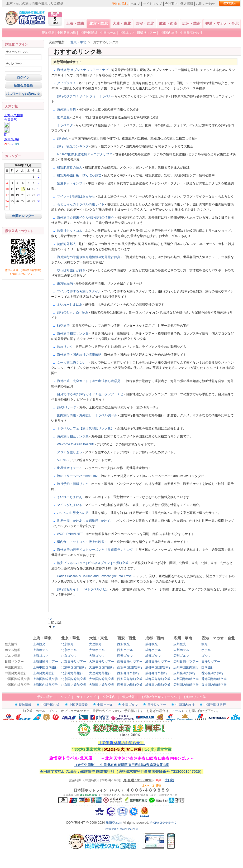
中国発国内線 (66, 33)
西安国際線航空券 (130, 679)
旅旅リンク (65, 347)
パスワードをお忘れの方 (23, 94)
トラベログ (65, 125)
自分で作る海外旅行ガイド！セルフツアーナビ (91, 394)
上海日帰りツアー (45, 662)
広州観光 (180, 644)
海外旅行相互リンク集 (73, 334)
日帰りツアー (146, 33)
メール (177, 711)
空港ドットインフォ (72, 183)
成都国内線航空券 (158, 685)
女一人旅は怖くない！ (73, 363)
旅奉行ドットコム (70, 231)
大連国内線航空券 (102, 685)
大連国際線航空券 (102, 679)
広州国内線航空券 (186, 685)
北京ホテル (69, 650)
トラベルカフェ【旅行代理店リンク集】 (86, 428)
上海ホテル (41, 650)
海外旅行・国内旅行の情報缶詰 (80, 355)
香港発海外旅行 (212, 673)
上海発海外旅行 (44, 673)
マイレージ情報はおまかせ (76, 196)
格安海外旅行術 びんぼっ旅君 (80, 175)
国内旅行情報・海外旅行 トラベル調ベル (87, 415)
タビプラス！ (67, 83)
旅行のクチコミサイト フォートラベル (85, 96)
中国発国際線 (88, 33)
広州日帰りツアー (186, 662)
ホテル (206, 650)
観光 (204, 644)
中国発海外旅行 (191, 33)
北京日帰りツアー (74, 662)
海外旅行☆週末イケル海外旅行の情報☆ (86, 218)
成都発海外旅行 (156, 673)
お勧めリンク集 (195, 697)
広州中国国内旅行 (186, 667)
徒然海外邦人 (67, 244)
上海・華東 (75, 23)
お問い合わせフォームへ (159, 697)
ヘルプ (135, 4)
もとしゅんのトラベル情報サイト (81, 204)
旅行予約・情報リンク (73, 484)
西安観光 (123, 644)
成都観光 (151, 644)
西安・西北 (145, 23)
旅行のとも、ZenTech (73, 312)
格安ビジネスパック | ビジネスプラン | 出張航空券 (93, 563)
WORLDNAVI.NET (70, 534)
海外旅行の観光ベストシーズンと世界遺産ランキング (95, 550)
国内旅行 (208, 667)
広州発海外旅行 (184, 673)
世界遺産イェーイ (70, 468)
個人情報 (187, 4)
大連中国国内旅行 (102, 667)
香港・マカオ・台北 (222, 23)
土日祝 (169, 780)
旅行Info (63, 138)
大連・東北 (122, 23)
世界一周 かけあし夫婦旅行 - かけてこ (86, 521)
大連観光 (95, 644)
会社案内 (171, 4)
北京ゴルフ (69, 656)
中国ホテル (108, 33)
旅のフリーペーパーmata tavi (78, 476)
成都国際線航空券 (158, 679)
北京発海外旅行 (72, 673)
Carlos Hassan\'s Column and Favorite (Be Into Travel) (96, 576)
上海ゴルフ (41, 656)
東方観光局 (65, 283)
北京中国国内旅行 (74, 667)
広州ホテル (181, 650)
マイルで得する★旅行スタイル (80, 291)
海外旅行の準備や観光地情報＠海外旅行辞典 (89, 257)
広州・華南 (191, 23)
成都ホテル (153, 650)
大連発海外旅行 (100, 673)
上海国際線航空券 (45, 679)
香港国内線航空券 (214, 685)
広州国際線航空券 (186, 679)
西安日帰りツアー (130, 662)
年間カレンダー (23, 216)
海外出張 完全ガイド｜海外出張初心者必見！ (91, 381)
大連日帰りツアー (102, 662)
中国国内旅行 (168, 33)
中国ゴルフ (127, 33)
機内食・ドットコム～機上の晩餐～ (83, 542)
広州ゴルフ (181, 656)
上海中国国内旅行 (45, 667)
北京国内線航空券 (74, 685)
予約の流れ (120, 4)
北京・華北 (98, 23)
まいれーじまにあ (70, 305)
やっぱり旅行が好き (72, 270)
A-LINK (62, 460)
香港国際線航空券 (214, 679)
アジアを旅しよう (70, 452)
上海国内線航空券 (45, 685)
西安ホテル (125, 650)
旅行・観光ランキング (73, 146)
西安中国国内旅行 (130, 667)
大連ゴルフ (97, 656)
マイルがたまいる (70, 505)
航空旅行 (64, 326)
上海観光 (39, 644)
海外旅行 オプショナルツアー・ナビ (83, 70)
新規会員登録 (23, 85)
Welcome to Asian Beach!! (76, 444)
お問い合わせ (206, 4)
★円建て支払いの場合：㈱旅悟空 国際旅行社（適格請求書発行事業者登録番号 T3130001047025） (122, 771)
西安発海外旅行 (128, 673)
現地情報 (48, 33)
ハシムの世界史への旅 (73, 513)
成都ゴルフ (153, 656)
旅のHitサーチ (67, 407)
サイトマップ (153, 4)
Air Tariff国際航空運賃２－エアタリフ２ (85, 154)
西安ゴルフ (125, 656)
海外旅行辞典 (67, 109)
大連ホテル (97, 650)
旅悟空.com (114, 823)
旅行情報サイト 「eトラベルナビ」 (84, 589)
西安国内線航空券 (130, 685)
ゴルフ (206, 656)
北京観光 (67, 644)
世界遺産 (64, 117)
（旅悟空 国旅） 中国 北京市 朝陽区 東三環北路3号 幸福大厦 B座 (121, 765)
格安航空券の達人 (70, 167)
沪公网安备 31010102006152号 (121, 829)
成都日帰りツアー (158, 662)
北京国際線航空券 (74, 679)
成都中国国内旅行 (158, 667)
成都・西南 (168, 23)
